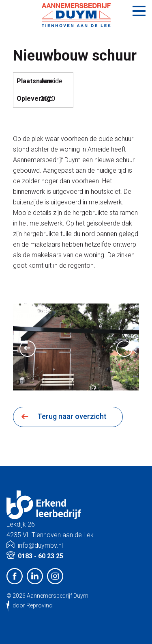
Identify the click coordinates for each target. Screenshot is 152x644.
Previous (28, 349)
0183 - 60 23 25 (41, 556)
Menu (139, 11)
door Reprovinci (33, 605)
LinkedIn (35, 576)
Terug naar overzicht (72, 416)
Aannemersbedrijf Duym (58, 596)
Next (124, 349)
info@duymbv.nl (40, 545)
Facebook (15, 576)
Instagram (55, 576)
